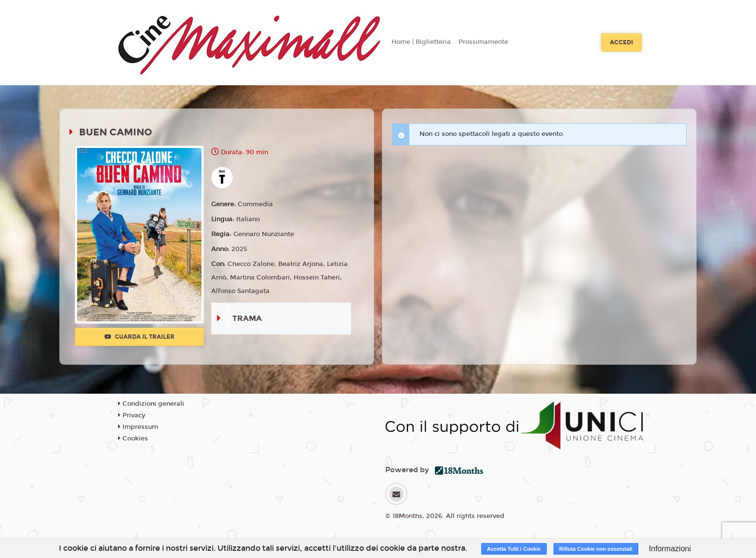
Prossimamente (483, 42)
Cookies (133, 438)
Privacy (132, 415)
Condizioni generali (151, 404)
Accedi (621, 42)
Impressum (138, 427)
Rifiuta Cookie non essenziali (596, 549)
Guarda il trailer (140, 337)
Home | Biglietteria (421, 42)
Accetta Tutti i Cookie (514, 549)
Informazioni (670, 549)
